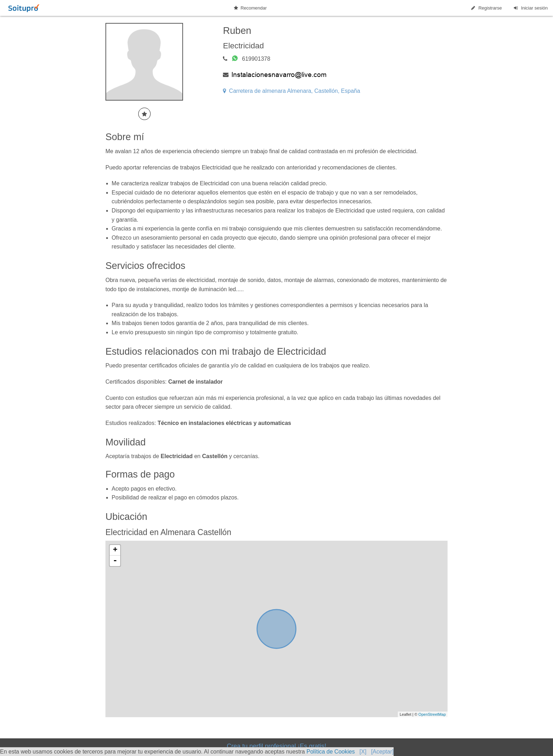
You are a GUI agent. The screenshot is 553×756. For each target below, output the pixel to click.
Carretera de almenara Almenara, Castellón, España (291, 91)
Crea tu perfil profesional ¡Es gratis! (276, 746)
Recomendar (250, 8)
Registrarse (486, 8)
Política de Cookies (331, 752)
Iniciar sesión (530, 8)
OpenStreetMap (432, 714)
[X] (363, 752)
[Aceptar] (382, 752)
